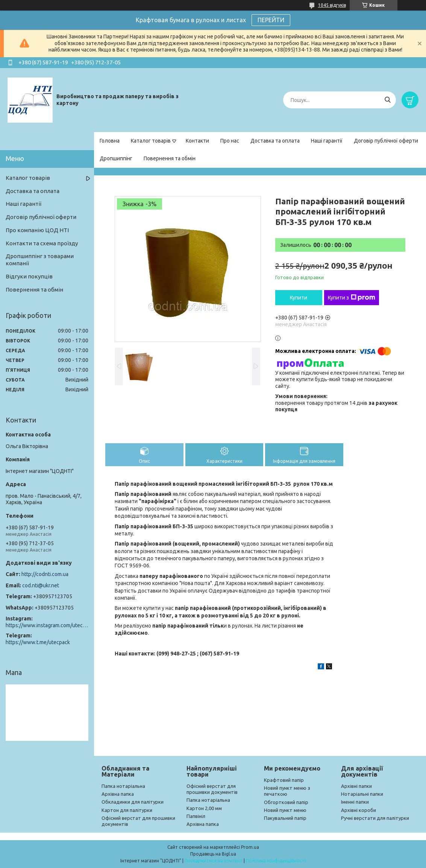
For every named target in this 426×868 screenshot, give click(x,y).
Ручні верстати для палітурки (375, 818)
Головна (110, 141)
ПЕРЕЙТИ (271, 20)
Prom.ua (250, 847)
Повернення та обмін (170, 158)
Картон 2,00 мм (204, 808)
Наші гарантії (327, 141)
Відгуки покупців (29, 276)
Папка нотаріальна (123, 786)
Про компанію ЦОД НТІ (37, 230)
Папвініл (196, 816)
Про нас (230, 141)
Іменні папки (355, 802)
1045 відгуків (332, 5)
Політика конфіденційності (276, 861)
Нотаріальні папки (362, 794)
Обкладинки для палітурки (133, 802)
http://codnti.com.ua (45, 574)
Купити (299, 298)
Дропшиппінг (116, 158)
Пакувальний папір (285, 818)
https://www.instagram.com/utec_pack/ (47, 625)
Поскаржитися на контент (214, 861)
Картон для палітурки (127, 810)
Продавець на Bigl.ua (213, 854)
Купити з (352, 298)
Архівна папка (118, 794)
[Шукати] (387, 100)
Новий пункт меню (285, 810)
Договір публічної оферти (386, 141)
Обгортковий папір (286, 802)
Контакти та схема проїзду (42, 243)
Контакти (197, 141)
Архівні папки (356, 786)
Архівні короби (359, 810)
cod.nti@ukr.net (41, 585)
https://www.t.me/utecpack (38, 642)
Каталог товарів (151, 141)
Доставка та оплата (275, 141)
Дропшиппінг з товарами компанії (40, 260)
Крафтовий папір (284, 780)
